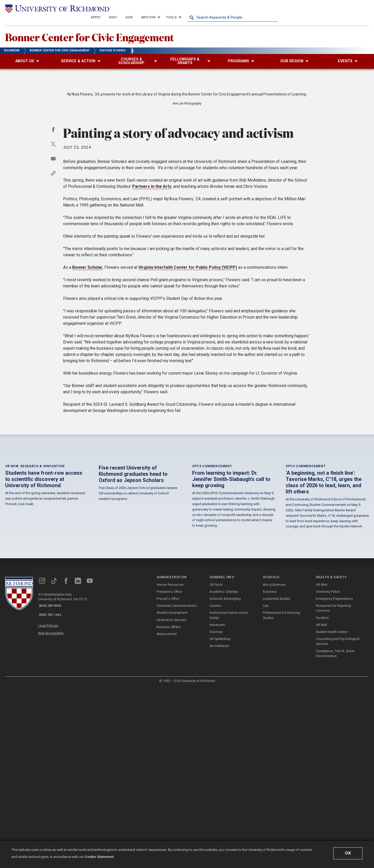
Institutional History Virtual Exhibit (229, 796)
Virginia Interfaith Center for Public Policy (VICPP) (188, 407)
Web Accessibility (54, 809)
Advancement (167, 815)
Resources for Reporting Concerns (333, 789)
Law (266, 786)
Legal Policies (51, 803)
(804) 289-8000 (52, 787)
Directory (216, 812)
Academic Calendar (224, 772)
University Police (328, 772)
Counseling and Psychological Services (338, 822)
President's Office (169, 772)
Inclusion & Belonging (225, 779)
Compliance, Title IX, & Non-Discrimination (335, 834)
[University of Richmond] (51, 8)
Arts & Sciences (274, 765)
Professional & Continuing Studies (281, 796)
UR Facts (216, 765)
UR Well (321, 805)
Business (270, 772)
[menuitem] (186, 8)
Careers (215, 786)
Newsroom (217, 805)
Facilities (322, 798)
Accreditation (219, 826)
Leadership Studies (277, 779)
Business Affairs (169, 807)
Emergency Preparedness (334, 779)
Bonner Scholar (87, 407)
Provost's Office (168, 779)
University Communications (177, 786)
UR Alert (322, 765)
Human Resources (170, 765)
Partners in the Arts (152, 326)
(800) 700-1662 (52, 793)
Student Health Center (332, 812)
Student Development (172, 793)
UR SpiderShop (220, 819)
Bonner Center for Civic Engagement (103, 29)
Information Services (172, 800)
